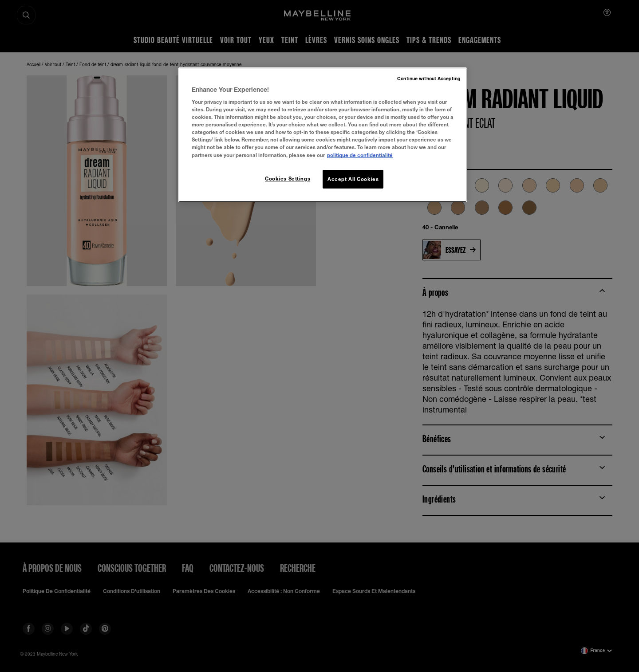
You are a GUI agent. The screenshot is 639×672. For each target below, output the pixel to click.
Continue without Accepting (429, 79)
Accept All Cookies (353, 179)
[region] (323, 135)
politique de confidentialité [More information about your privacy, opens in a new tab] (360, 155)
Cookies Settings (288, 179)
